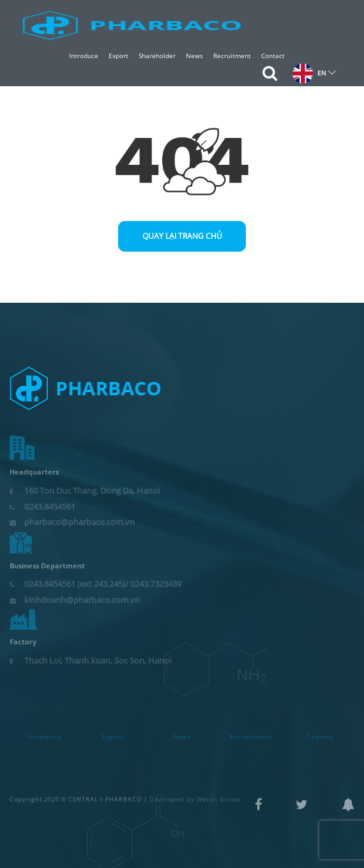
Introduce (84, 56)
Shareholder (157, 56)
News (194, 56)
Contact (273, 56)
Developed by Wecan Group (195, 794)
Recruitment (232, 56)
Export (118, 56)
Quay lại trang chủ (182, 236)
